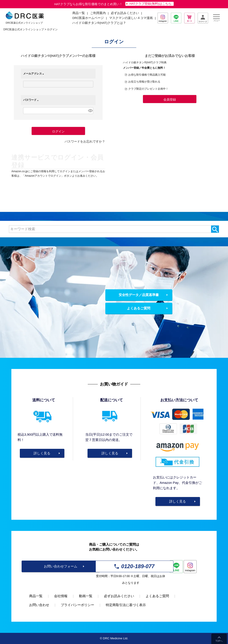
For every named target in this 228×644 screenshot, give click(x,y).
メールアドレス (34, 74)
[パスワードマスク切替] (90, 111)
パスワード (32, 100)
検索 (215, 229)
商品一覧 (36, 596)
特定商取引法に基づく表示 (126, 605)
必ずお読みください (125, 13)
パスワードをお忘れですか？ (85, 142)
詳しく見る (42, 453)
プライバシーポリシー (77, 605)
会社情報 (61, 596)
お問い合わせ (39, 605)
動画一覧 (86, 596)
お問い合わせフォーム (61, 566)
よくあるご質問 (139, 308)
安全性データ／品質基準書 (139, 295)
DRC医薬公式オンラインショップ (24, 29)
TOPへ (219, 641)
